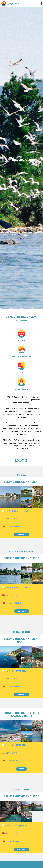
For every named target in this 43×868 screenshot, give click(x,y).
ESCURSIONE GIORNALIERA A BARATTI (21, 640)
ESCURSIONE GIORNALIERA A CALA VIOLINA (21, 714)
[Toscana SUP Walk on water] (10, 4)
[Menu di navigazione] (39, 4)
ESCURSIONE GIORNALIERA (21, 482)
